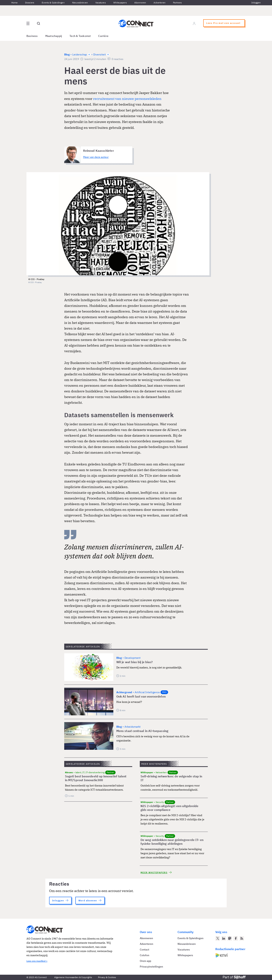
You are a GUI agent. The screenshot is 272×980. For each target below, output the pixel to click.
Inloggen (256, 3)
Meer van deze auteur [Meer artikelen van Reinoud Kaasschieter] (96, 157)
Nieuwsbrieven (80, 3)
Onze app (145, 961)
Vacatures (101, 3)
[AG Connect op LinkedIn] (224, 938)
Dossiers (30, 3)
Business (32, 36)
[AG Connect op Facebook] (236, 938)
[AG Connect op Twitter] (218, 938)
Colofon (144, 955)
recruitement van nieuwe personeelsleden (127, 99)
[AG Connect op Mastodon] (230, 938)
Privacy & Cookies (107, 977)
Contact (144, 950)
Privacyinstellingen (151, 967)
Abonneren (140, 3)
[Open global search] (39, 23)
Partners (177, 3)
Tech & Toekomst (80, 36)
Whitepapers (120, 3)
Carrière (103, 36)
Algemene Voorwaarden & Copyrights (73, 977)
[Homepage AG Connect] (136, 23)
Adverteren (160, 3)
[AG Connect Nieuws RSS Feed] (242, 938)
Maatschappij (54, 36)
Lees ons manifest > (37, 961)
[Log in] (194, 23)
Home (14, 3)
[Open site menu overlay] (28, 23)
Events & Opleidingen (53, 3)
